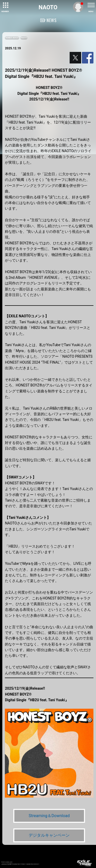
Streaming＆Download (49, 816)
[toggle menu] (91, 5)
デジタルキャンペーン (49, 835)
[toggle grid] (5, 5)
